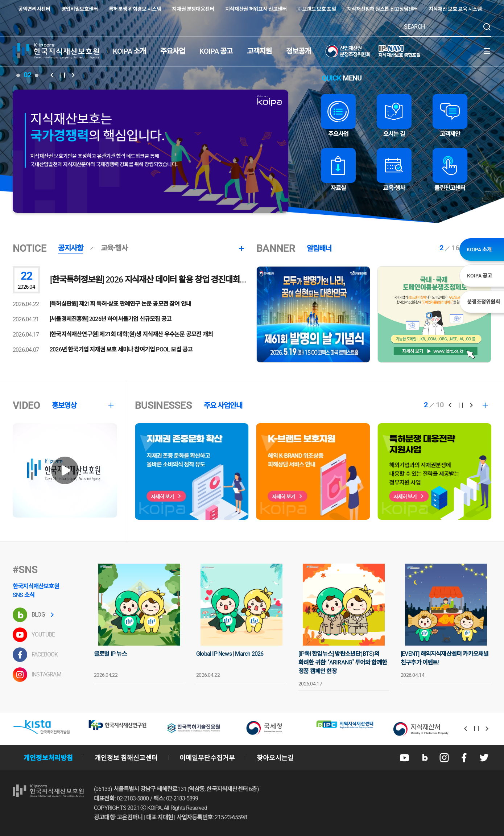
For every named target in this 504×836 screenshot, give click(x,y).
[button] (52, 75)
